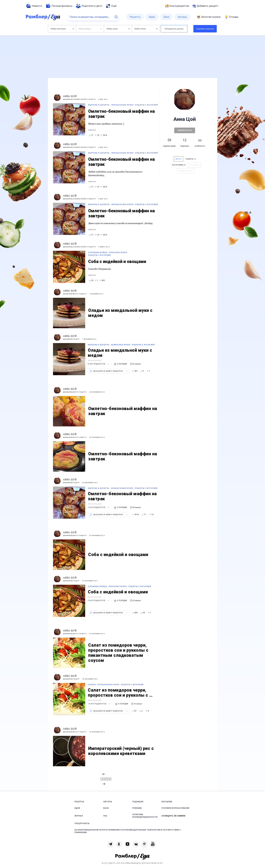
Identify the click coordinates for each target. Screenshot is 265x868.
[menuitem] (34, 6)
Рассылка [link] (167, 802)
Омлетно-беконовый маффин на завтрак (121, 114)
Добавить (205, 6)
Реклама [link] (137, 808)
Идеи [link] (77, 808)
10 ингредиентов (99, 704)
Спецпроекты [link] (82, 823)
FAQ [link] (105, 816)
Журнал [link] (79, 816)
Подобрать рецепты (205, 29)
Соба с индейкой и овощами (117, 262)
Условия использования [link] (176, 808)
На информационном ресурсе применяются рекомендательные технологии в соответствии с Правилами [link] (128, 831)
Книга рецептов (177, 6)
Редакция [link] (138, 802)
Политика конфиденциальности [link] (145, 816)
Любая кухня (118, 29)
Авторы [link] (108, 802)
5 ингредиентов (99, 507)
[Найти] (116, 17)
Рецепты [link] (79, 802)
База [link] (106, 808)
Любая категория (62, 29)
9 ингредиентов (99, 601)
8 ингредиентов (99, 364)
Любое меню (146, 29)
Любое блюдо (90, 29)
